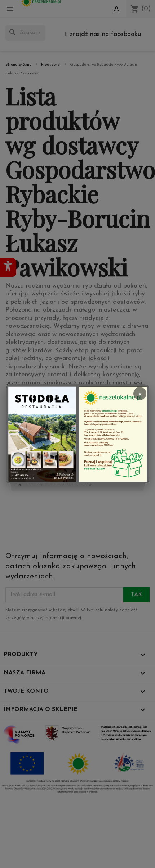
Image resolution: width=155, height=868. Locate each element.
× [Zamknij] (140, 394)
